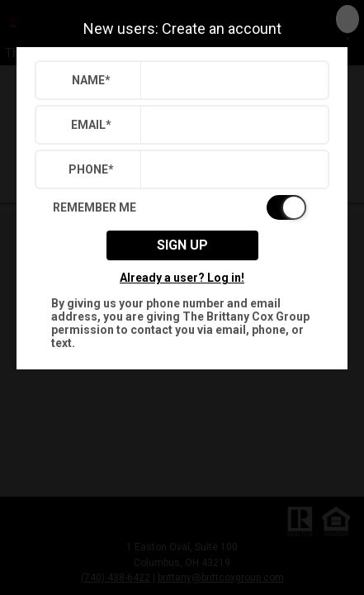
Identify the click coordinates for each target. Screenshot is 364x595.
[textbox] (231, 80)
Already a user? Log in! (182, 278)
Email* (91, 125)
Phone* (91, 169)
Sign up (182, 245)
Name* (91, 80)
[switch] (182, 207)
